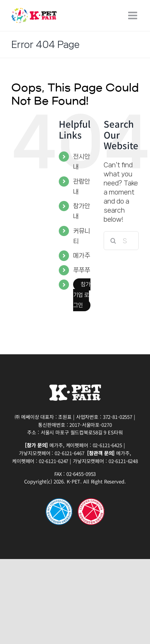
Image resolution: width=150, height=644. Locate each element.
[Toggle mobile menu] (133, 15)
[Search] (113, 241)
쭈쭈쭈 (82, 270)
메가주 (82, 255)
